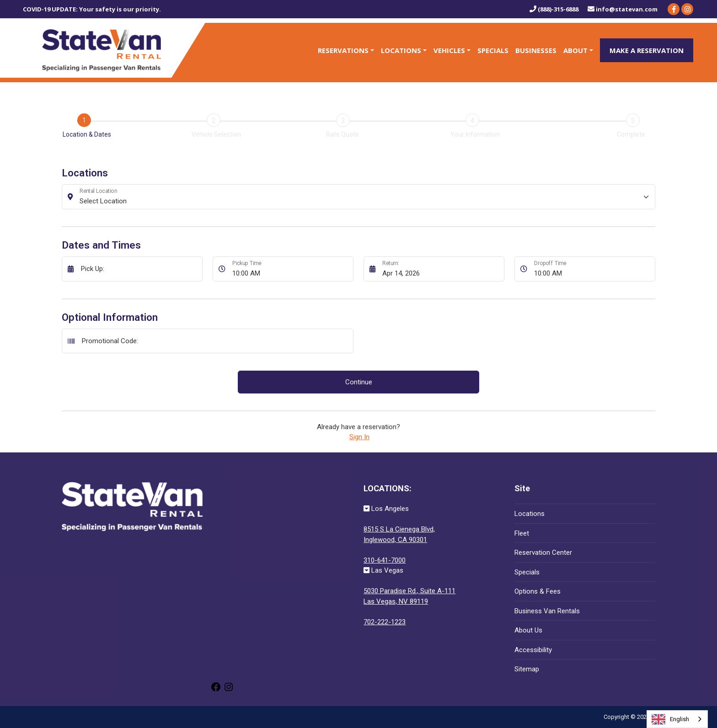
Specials (493, 50)
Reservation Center (543, 553)
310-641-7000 (385, 560)
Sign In (359, 437)
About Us (528, 630)
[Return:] (441, 269)
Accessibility (533, 650)
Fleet (522, 533)
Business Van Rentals (547, 611)
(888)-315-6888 (554, 9)
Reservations (343, 50)
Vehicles (449, 50)
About (575, 50)
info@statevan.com (623, 9)
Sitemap (527, 669)
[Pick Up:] (139, 269)
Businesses (536, 50)
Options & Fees (538, 591)
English (670, 719)
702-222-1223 (385, 622)
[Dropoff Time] (592, 269)
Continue (359, 382)
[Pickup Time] (290, 269)
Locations (401, 50)
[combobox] (677, 719)
